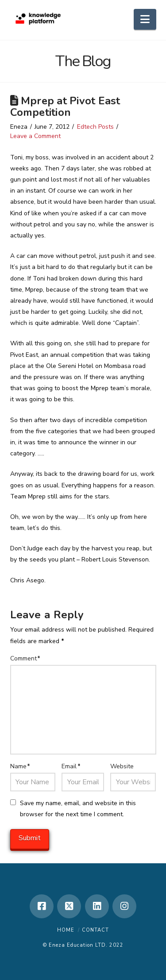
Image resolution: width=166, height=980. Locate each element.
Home (66, 930)
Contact (95, 930)
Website (122, 766)
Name (20, 766)
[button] (145, 19)
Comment (25, 658)
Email (71, 766)
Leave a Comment (35, 136)
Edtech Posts (95, 127)
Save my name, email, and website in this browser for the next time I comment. (78, 809)
